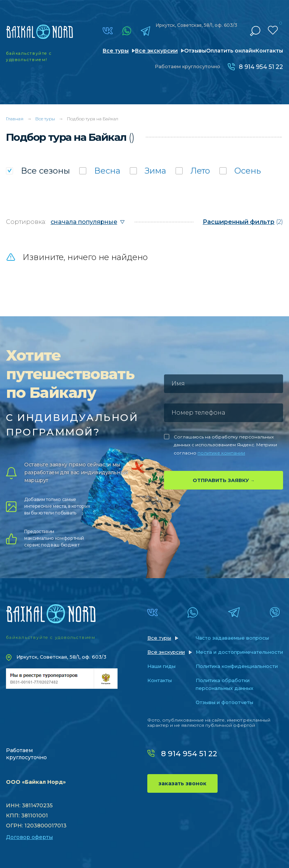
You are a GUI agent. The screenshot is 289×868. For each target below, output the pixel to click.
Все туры (116, 51)
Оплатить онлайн (231, 51)
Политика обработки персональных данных (224, 684)
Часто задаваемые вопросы (232, 638)
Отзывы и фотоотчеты (224, 702)
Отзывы (195, 51)
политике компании (221, 453)
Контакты (269, 51)
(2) (243, 222)
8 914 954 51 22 (261, 67)
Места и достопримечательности (239, 652)
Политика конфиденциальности (237, 666)
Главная (15, 119)
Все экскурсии (156, 51)
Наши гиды (161, 666)
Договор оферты (29, 837)
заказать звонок (182, 783)
